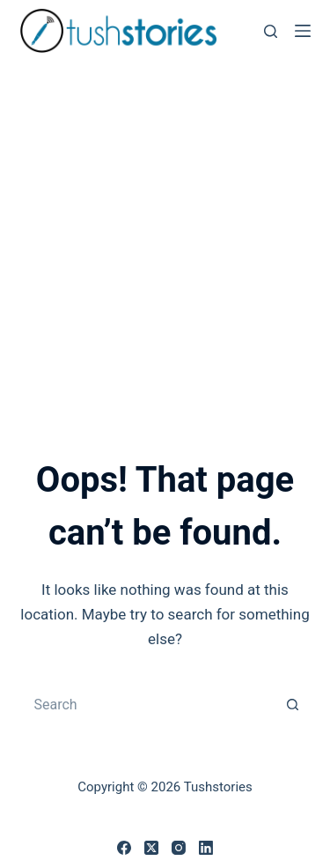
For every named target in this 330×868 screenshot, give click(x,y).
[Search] (271, 31)
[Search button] (293, 704)
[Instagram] (179, 848)
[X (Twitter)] (151, 848)
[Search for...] (148, 704)
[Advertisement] (165, 236)
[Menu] (303, 31)
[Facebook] (124, 848)
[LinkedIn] (206, 848)
